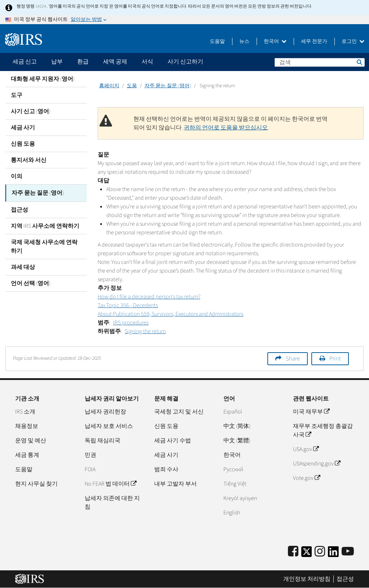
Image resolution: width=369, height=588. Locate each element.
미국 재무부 (311, 412)
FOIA (90, 469)
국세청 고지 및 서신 (179, 412)
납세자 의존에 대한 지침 (112, 503)
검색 (359, 62)
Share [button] (293, 359)
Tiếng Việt (235, 484)
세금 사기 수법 (173, 441)
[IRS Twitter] (307, 554)
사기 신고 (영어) (31, 111)
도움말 (217, 41)
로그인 (353, 41)
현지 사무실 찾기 (36, 484)
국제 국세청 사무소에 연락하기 (44, 246)
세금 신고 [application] (25, 62)
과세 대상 (23, 266)
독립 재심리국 (103, 441)
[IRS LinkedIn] (333, 554)
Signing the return (145, 331)
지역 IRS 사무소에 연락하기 (45, 225)
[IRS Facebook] (293, 552)
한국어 (275, 41)
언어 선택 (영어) (31, 282)
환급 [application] (83, 62)
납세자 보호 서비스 (109, 426)
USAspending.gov (317, 464)
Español (233, 412)
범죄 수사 (166, 469)
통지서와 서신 (29, 160)
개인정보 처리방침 (307, 579)
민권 (90, 455)
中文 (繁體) (237, 441)
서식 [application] (147, 62)
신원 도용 (23, 144)
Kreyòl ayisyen (240, 498)
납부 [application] (57, 62)
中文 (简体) (237, 426)
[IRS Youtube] (348, 552)
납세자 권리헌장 (105, 412)
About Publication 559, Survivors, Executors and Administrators (170, 314)
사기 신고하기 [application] (185, 62)
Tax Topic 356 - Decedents (128, 305)
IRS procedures (131, 323)
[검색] (320, 62)
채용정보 (27, 426)
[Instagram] (320, 552)
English (232, 513)
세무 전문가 (314, 41)
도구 (17, 95)
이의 (17, 176)
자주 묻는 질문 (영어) (38, 193)
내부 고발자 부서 (175, 484)
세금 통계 (27, 455)
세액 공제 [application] (115, 62)
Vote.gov (306, 478)
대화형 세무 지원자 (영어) (43, 79)
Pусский (233, 469)
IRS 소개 (25, 412)
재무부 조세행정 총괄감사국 (323, 430)
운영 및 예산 (31, 441)
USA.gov (306, 449)
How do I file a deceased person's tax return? (149, 297)
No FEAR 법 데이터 (110, 484)
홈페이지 (109, 86)
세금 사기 (23, 128)
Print (335, 359)
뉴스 (244, 41)
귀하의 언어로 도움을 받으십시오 (226, 128)
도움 (132, 86)
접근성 (19, 209)
